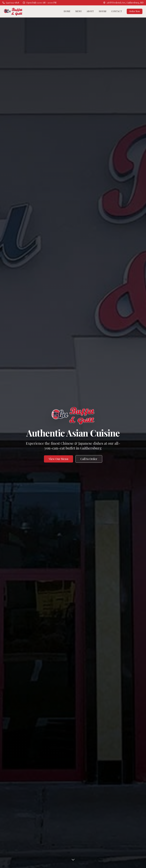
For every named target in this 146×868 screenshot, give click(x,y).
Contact (117, 11)
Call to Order (89, 459)
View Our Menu (59, 459)
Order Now (135, 11)
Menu (79, 11)
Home (67, 11)
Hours (103, 11)
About (90, 11)
